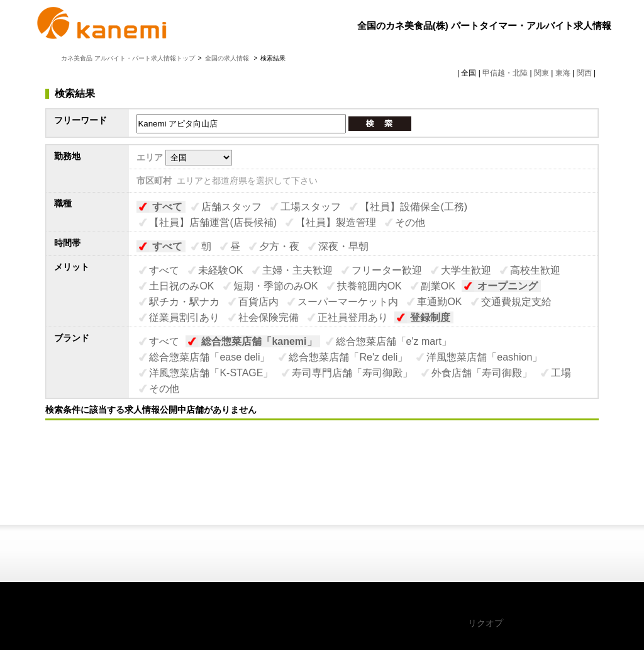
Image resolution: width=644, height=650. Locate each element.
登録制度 (430, 317)
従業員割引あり (184, 317)
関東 (541, 73)
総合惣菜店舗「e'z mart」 (394, 341)
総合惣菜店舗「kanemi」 (259, 341)
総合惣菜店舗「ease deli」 (209, 357)
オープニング (508, 286)
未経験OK (220, 270)
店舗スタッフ (231, 207)
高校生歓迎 (535, 270)
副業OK (438, 286)
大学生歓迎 (466, 270)
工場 (561, 373)
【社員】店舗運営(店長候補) (213, 222)
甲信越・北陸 (505, 73)
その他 (410, 222)
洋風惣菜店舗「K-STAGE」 (211, 373)
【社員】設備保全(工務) (414, 207)
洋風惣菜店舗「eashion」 (484, 357)
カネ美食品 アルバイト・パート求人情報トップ (128, 58)
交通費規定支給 (516, 302)
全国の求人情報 (228, 58)
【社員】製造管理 (336, 222)
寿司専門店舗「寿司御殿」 (352, 373)
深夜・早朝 (343, 246)
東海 (563, 73)
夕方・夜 (279, 246)
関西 (584, 73)
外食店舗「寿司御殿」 (482, 373)
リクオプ (486, 623)
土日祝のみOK (181, 286)
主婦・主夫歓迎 (297, 270)
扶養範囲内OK (369, 286)
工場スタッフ (311, 207)
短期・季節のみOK (276, 286)
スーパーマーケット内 (348, 302)
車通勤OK (439, 302)
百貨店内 (258, 302)
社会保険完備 (269, 317)
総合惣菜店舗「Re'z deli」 (348, 357)
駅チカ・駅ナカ (184, 302)
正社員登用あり (353, 317)
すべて (167, 207)
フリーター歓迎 (387, 270)
